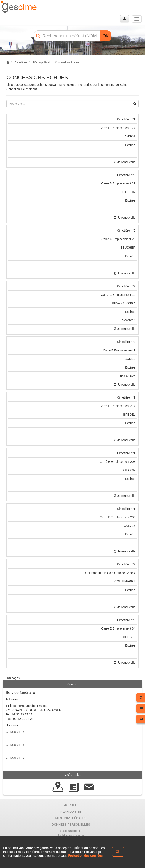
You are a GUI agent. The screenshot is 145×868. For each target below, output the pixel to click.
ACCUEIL (71, 805)
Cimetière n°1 (15, 758)
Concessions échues (67, 62)
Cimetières (21, 62)
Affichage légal (41, 62)
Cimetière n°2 (15, 732)
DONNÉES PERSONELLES (71, 825)
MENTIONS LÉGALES (71, 818)
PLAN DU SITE (71, 812)
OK (106, 36)
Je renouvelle (125, 162)
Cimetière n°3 (15, 745)
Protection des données (85, 856)
